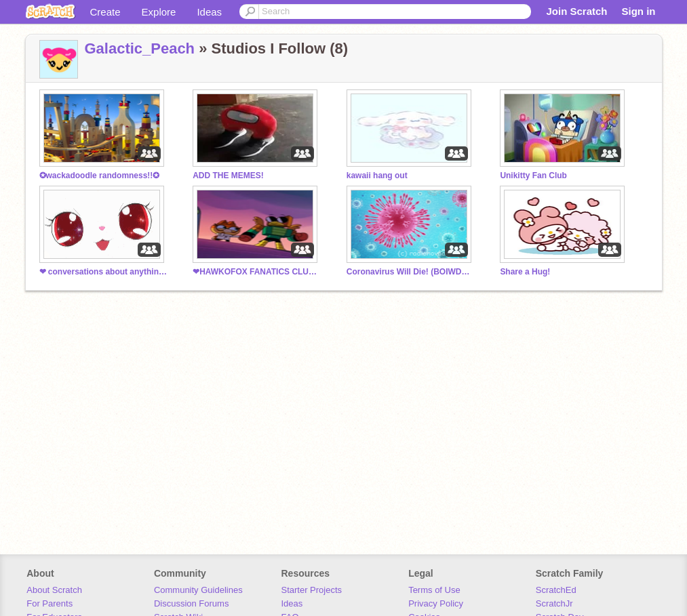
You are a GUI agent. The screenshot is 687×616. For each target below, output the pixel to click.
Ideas (209, 12)
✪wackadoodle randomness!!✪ (100, 176)
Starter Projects (312, 590)
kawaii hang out (377, 176)
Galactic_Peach (140, 48)
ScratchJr (554, 603)
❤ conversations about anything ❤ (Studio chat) (104, 272)
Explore (159, 12)
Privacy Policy (436, 603)
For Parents (50, 603)
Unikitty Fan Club (533, 176)
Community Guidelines (198, 590)
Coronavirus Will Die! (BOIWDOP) (411, 272)
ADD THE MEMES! (228, 176)
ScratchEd (556, 590)
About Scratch (54, 590)
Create (105, 12)
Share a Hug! (525, 272)
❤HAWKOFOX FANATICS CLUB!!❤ (257, 272)
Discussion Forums (192, 603)
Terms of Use (434, 590)
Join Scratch (576, 11)
